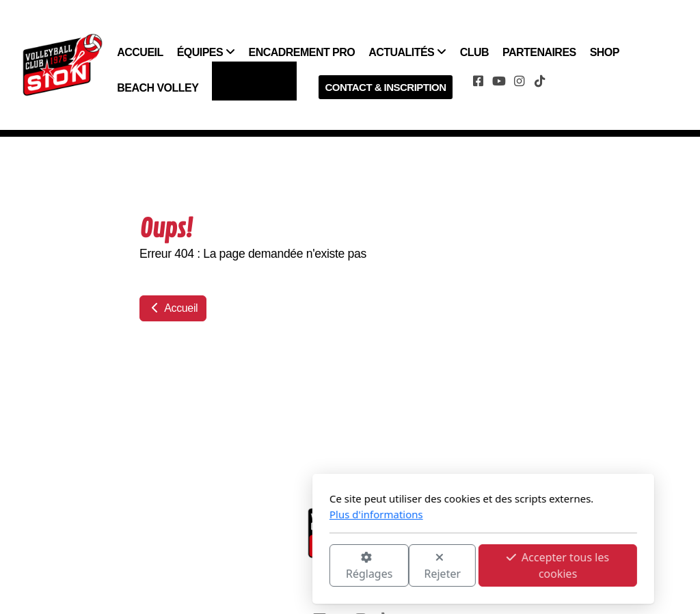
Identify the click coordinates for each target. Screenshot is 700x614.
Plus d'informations (243, 514)
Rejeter (310, 566)
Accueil (173, 308)
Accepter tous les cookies (425, 565)
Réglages (236, 566)
